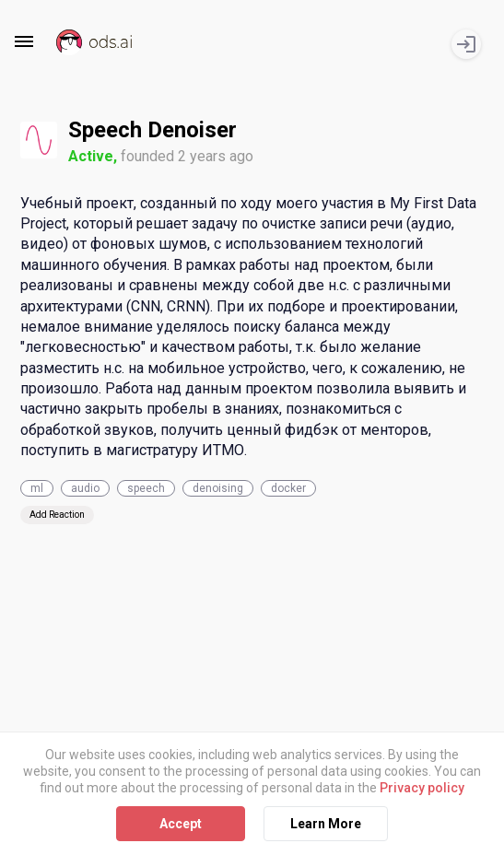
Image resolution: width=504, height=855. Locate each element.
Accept (181, 823)
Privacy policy (422, 788)
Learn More (326, 823)
